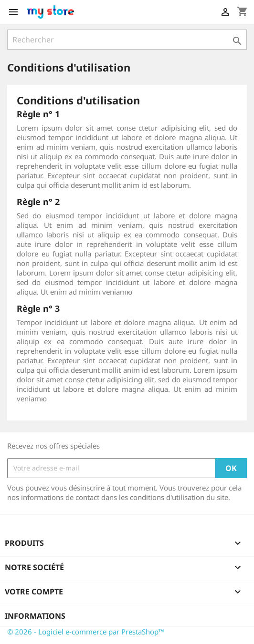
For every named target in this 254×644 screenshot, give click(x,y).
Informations (35, 616)
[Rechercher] (127, 40)
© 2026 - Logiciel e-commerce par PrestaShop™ (86, 632)
